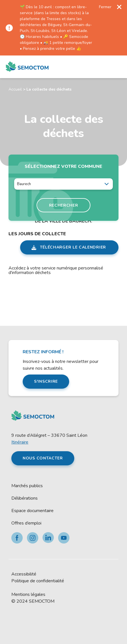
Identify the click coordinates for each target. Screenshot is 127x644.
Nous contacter (43, 458)
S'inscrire (46, 381)
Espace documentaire (32, 511)
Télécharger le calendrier (73, 247)
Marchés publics (27, 486)
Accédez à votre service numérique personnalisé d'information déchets (56, 270)
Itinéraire (20, 442)
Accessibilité (24, 574)
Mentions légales (28, 594)
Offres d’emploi (26, 523)
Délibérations (25, 498)
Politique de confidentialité (38, 581)
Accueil (15, 89)
